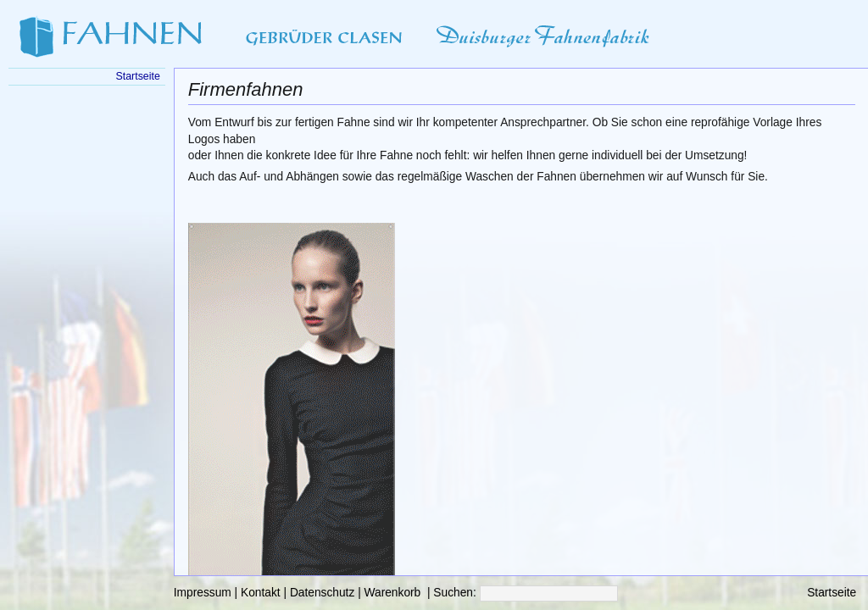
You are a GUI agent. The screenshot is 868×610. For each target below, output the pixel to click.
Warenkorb (393, 593)
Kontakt (261, 593)
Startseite (832, 593)
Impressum (203, 593)
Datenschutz (322, 593)
